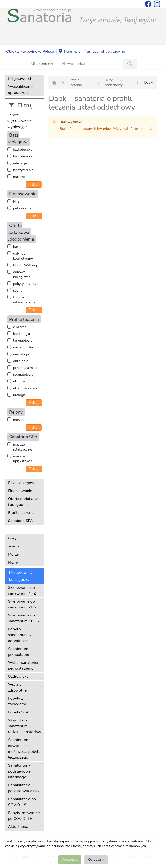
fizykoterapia (23, 150)
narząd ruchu (23, 347)
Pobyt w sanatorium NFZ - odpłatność (23, 635)
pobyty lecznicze (26, 284)
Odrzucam (96, 860)
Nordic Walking (25, 265)
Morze (13, 554)
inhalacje (20, 163)
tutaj (148, 129)
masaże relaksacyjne (23, 447)
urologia (19, 395)
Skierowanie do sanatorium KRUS (23, 618)
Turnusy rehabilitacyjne (105, 52)
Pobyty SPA (18, 712)
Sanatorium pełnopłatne (18, 652)
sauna (18, 291)
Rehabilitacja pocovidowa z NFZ (24, 788)
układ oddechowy (114, 82)
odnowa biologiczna (22, 274)
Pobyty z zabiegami (17, 701)
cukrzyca (20, 327)
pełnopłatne (22, 208)
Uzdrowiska (18, 677)
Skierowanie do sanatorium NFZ (22, 590)
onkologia (21, 361)
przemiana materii (27, 368)
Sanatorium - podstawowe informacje (19, 771)
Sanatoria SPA (21, 521)
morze (18, 420)
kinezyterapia (23, 170)
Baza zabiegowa (22, 483)
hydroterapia (23, 156)
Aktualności (18, 827)
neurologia (21, 354)
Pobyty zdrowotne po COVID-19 (24, 816)
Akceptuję (70, 860)
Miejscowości (19, 79)
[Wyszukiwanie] (130, 64)
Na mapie (69, 52)
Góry (12, 538)
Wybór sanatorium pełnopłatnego (24, 666)
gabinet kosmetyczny (23, 256)
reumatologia (23, 375)
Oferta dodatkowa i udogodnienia (24, 502)
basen (18, 247)
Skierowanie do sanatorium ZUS (22, 604)
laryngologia (23, 341)
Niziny (13, 562)
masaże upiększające (23, 459)
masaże (19, 177)
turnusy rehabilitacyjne (24, 300)
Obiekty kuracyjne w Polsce (30, 52)
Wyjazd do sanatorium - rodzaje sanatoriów (25, 726)
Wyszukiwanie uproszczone (21, 90)
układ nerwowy (25, 388)
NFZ (16, 202)
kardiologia (22, 334)
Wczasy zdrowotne (17, 687)
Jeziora (14, 546)
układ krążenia (24, 381)
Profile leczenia (21, 513)
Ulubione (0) (42, 64)
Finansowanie (20, 491)
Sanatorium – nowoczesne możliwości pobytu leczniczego (24, 749)
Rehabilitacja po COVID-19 (22, 802)
